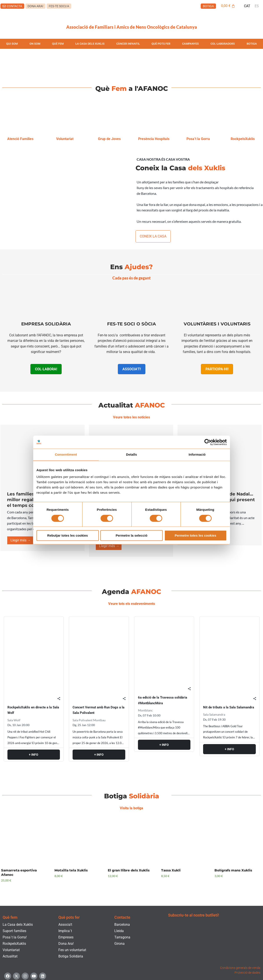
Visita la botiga (131, 802)
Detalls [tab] (132, 455)
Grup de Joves (109, 139)
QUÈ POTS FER (161, 44)
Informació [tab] (197, 455)
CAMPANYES (190, 44)
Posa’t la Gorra (198, 139)
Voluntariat (65, 139)
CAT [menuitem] (247, 6)
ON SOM (35, 44)
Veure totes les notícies (132, 415)
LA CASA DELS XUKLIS (90, 44)
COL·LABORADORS (223, 44)
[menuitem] (247, 6)
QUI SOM (12, 44)
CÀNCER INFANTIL (128, 44)
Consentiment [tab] (66, 455)
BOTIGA (252, 44)
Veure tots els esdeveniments (132, 600)
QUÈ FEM (58, 44)
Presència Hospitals (154, 139)
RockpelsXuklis (243, 139)
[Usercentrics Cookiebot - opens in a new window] (208, 442)
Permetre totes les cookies (195, 536)
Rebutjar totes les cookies (68, 536)
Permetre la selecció (131, 536)
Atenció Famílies (20, 139)
